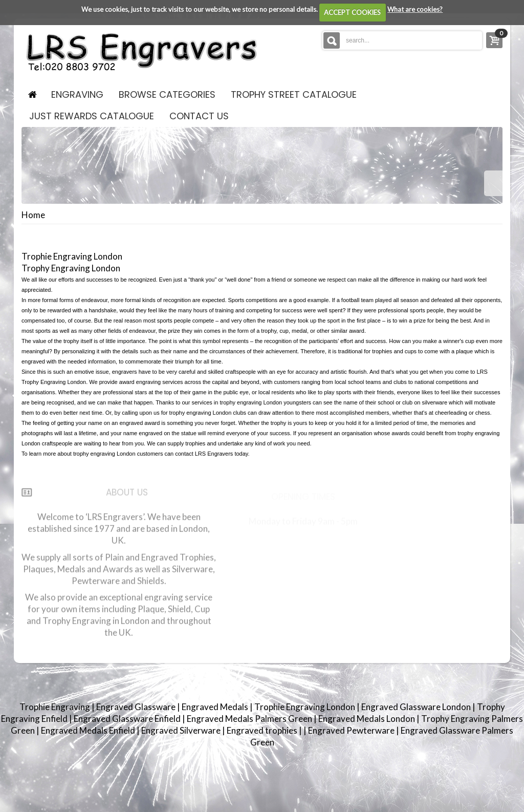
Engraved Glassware (137, 707)
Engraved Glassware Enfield (128, 719)
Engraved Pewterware (352, 730)
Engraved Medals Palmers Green (250, 719)
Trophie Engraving (56, 707)
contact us (199, 116)
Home (33, 215)
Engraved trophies (263, 730)
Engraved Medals (216, 707)
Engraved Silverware (182, 730)
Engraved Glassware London (417, 707)
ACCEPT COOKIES (352, 12)
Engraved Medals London (367, 719)
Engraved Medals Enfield (89, 730)
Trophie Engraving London (305, 707)
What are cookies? (415, 9)
